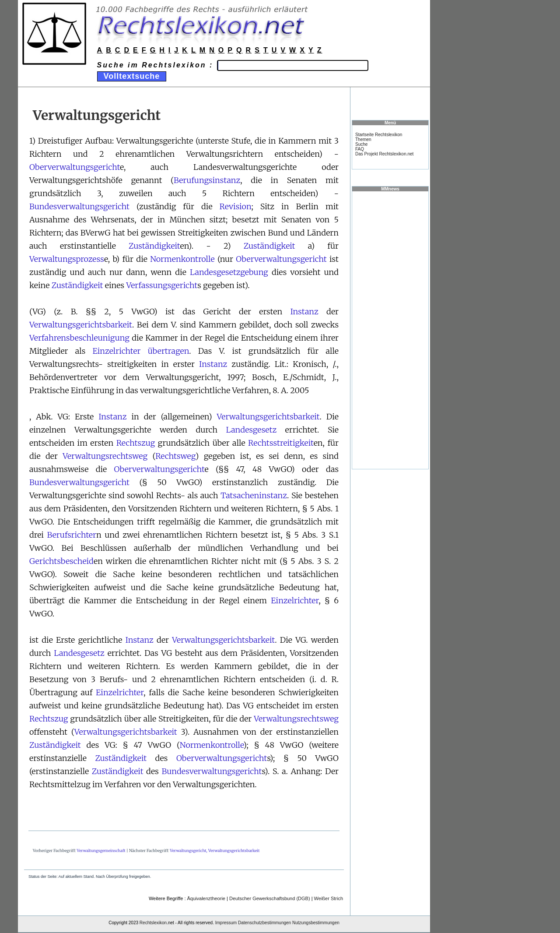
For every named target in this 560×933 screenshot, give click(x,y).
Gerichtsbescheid (61, 561)
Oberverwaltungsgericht (75, 167)
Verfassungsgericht (162, 285)
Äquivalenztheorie (206, 898)
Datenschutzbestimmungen (264, 923)
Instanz (304, 312)
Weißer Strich (329, 898)
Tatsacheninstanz (254, 495)
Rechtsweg (175, 456)
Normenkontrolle (182, 259)
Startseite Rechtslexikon (379, 135)
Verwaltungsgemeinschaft (101, 850)
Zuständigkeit (154, 246)
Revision (236, 206)
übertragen (168, 351)
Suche (361, 144)
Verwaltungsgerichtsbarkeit (81, 325)
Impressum (226, 923)
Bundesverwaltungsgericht (79, 206)
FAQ (360, 149)
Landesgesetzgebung (229, 272)
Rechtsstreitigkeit (281, 443)
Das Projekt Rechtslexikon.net (384, 154)
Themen (363, 139)
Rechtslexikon (153, 923)
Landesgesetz (252, 430)
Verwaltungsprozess (67, 259)
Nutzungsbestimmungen (316, 923)
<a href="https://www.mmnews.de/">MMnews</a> (390, 330)
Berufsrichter (72, 535)
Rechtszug (136, 443)
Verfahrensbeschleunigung (79, 338)
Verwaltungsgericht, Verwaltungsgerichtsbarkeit (215, 850)
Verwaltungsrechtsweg (105, 456)
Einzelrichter (116, 351)
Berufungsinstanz (207, 180)
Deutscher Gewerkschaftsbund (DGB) (270, 898)
